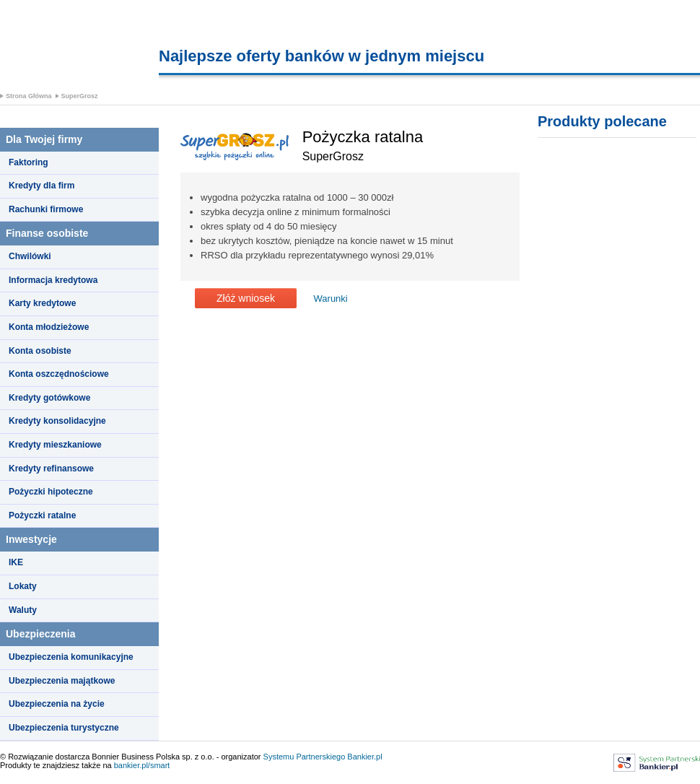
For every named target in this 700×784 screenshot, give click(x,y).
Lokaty (23, 586)
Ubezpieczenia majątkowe (62, 681)
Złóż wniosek (246, 298)
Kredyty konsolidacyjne (57, 421)
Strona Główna (29, 96)
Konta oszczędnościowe (59, 374)
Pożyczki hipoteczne (51, 492)
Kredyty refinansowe (51, 469)
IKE (16, 562)
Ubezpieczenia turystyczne (64, 728)
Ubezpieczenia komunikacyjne (71, 657)
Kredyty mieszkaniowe (55, 445)
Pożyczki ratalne (42, 515)
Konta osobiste (40, 351)
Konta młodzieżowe (49, 327)
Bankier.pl (364, 757)
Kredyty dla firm (41, 186)
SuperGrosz (80, 96)
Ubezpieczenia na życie (57, 704)
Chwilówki (30, 256)
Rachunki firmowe (46, 209)
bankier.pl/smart (142, 765)
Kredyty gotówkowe (49, 398)
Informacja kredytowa (53, 280)
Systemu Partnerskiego (305, 757)
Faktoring (29, 162)
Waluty (23, 610)
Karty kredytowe (42, 303)
